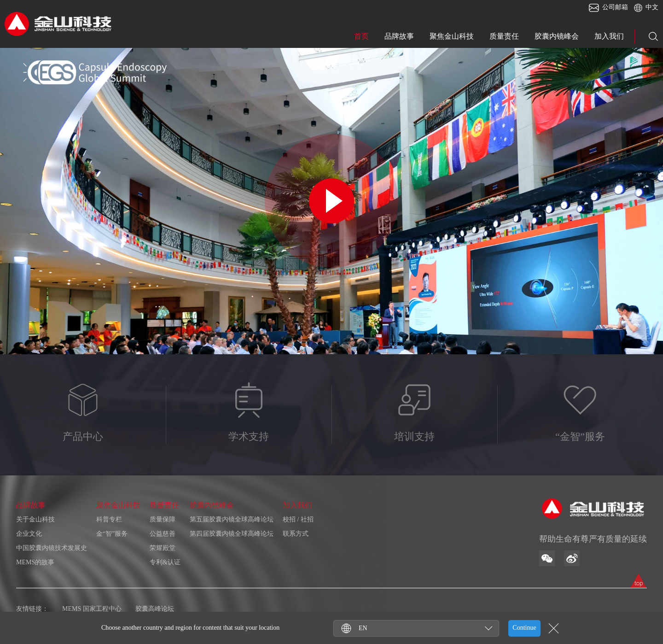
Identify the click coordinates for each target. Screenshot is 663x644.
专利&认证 (165, 562)
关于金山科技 (35, 519)
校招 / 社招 (298, 519)
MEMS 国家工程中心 (92, 609)
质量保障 (163, 519)
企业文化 (29, 534)
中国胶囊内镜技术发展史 (52, 548)
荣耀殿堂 (163, 548)
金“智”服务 (112, 534)
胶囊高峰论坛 (155, 609)
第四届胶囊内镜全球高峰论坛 (232, 534)
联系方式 (296, 534)
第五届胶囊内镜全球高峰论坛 (232, 519)
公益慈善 (163, 534)
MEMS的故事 (35, 562)
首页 (361, 36)
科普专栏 (109, 519)
